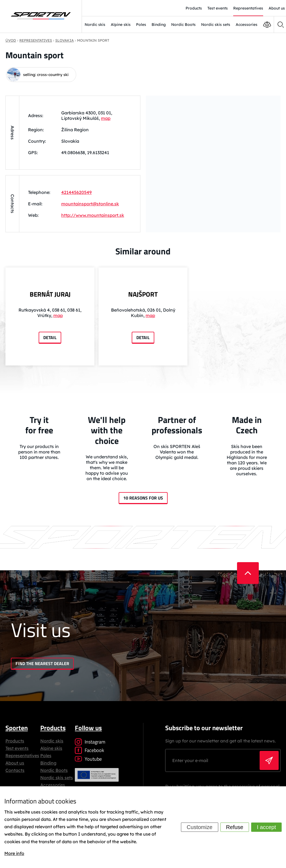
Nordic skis (95, 25)
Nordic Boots (183, 25)
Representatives (22, 756)
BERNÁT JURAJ (50, 294)
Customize (199, 827)
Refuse (235, 827)
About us (15, 763)
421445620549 (76, 192)
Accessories (247, 25)
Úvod (11, 40)
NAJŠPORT (143, 294)
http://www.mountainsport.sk (93, 215)
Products (15, 741)
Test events (17, 748)
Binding (159, 25)
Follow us (88, 728)
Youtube (88, 759)
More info (14, 853)
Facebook (90, 750)
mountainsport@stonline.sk (90, 204)
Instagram (90, 742)
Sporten (17, 728)
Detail (50, 337)
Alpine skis (121, 25)
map (106, 118)
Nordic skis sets (216, 25)
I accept (266, 827)
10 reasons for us (143, 498)
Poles (141, 25)
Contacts (15, 770)
